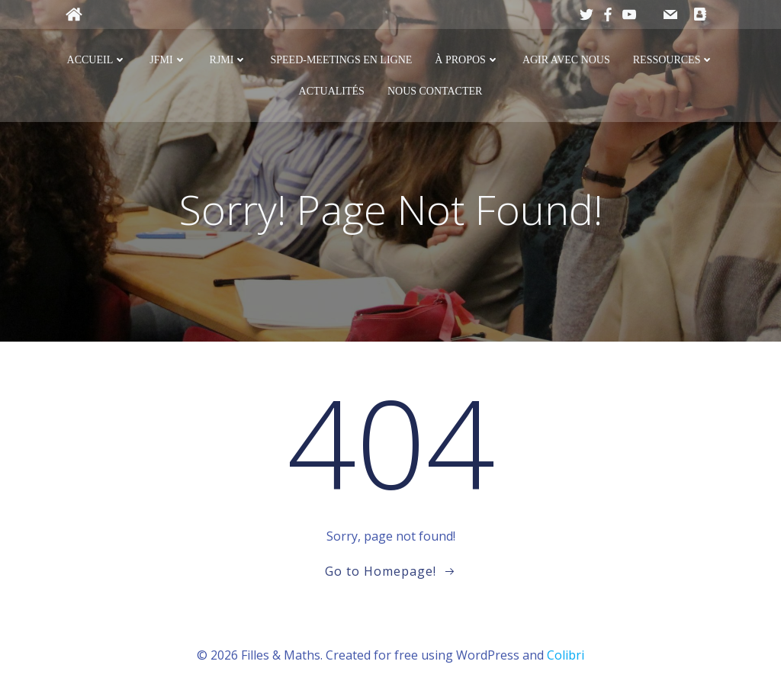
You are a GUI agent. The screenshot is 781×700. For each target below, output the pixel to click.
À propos (467, 60)
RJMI (229, 60)
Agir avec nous (566, 60)
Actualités (332, 91)
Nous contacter (435, 91)
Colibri (566, 655)
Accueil (97, 60)
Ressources (674, 60)
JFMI (168, 60)
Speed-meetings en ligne (341, 60)
